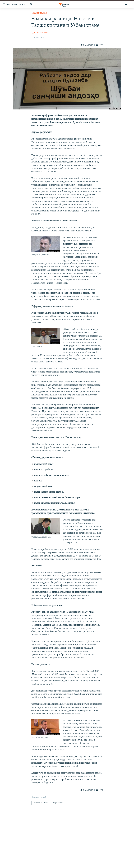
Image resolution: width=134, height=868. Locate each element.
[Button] (87, 45)
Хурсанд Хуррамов (40, 32)
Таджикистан (39, 13)
